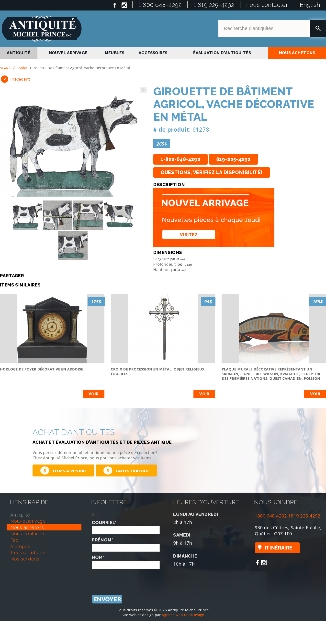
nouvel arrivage (68, 53)
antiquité (19, 53)
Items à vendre (63, 470)
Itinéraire (279, 548)
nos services (25, 559)
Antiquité (20, 68)
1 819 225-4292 (214, 5)
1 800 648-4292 (160, 5)
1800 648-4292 (271, 516)
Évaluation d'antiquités (222, 53)
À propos (20, 546)
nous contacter (267, 5)
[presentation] (129, 579)
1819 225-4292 (304, 516)
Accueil (5, 68)
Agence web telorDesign (183, 615)
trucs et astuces (28, 552)
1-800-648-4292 (181, 159)
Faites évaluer (126, 470)
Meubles (115, 53)
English (310, 5)
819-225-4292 (233, 159)
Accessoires (153, 53)
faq (14, 540)
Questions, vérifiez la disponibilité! (212, 172)
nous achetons (297, 53)
